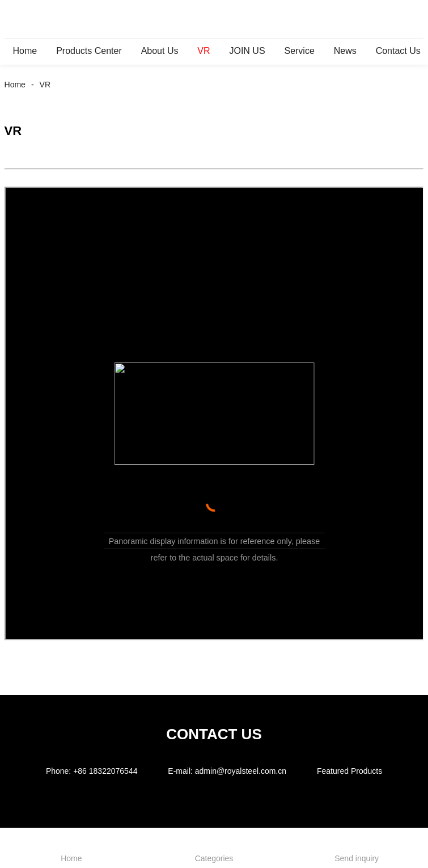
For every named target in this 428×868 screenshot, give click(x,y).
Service (299, 51)
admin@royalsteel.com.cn (241, 771)
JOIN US (247, 51)
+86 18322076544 (105, 771)
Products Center (89, 51)
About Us (160, 51)
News (345, 51)
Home (25, 51)
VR (204, 51)
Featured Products (349, 771)
